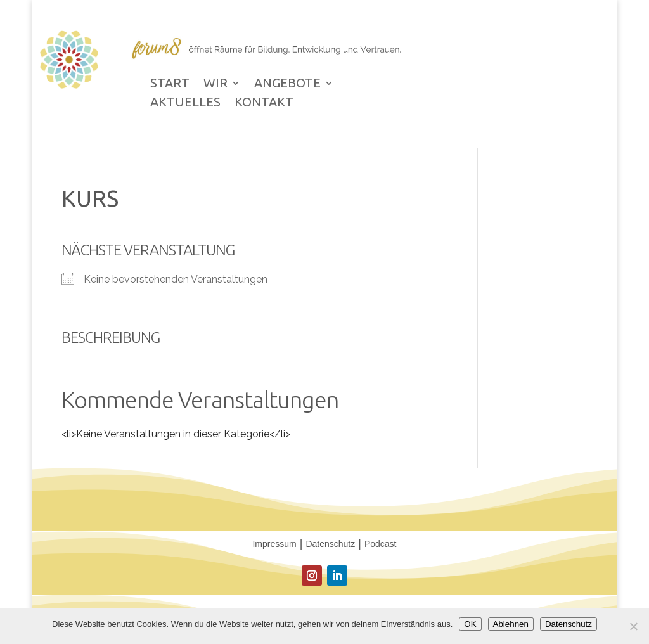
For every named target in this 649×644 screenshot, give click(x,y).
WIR (215, 84)
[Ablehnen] (633, 626)
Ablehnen (511, 624)
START (170, 84)
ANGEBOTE (287, 84)
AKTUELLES (185, 103)
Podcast (381, 544)
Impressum (274, 544)
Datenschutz (330, 544)
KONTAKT (264, 103)
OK (470, 624)
